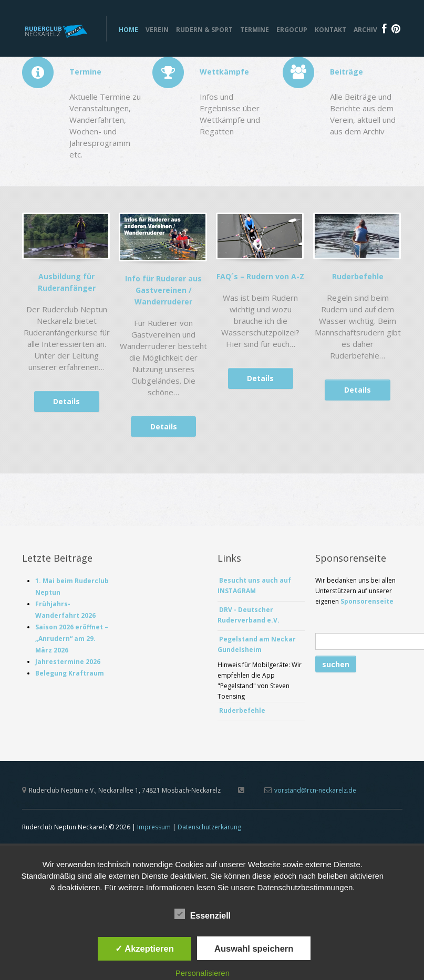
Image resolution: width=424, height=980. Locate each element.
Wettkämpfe (224, 72)
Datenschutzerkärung (209, 829)
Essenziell (203, 914)
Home (128, 30)
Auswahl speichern (254, 949)
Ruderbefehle (358, 278)
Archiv (365, 30)
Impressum (154, 829)
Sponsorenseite (367, 603)
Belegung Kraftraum (71, 675)
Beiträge (347, 72)
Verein (157, 30)
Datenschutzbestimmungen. (306, 887)
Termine (255, 30)
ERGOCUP (292, 30)
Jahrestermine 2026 (68, 664)
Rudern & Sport (204, 30)
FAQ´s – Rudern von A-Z (260, 278)
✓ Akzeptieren (144, 949)
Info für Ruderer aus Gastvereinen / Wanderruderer (163, 292)
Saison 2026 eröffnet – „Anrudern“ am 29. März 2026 (72, 641)
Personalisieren (203, 973)
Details (66, 403)
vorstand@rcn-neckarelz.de (315, 792)
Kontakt (330, 30)
